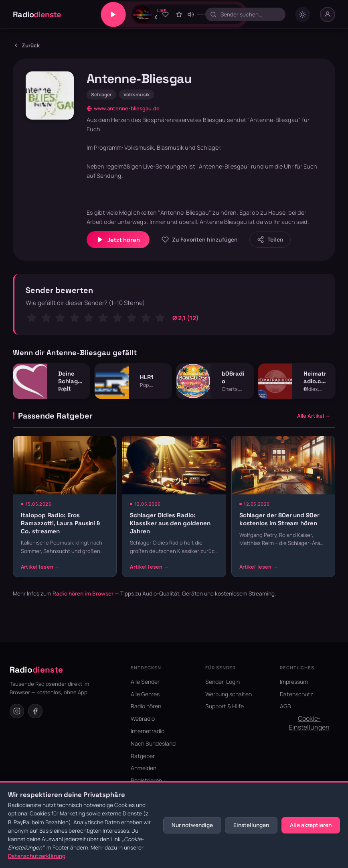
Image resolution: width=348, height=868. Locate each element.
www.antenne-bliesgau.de (123, 108)
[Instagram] (17, 711)
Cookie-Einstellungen (309, 723)
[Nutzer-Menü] (328, 14)
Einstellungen (251, 825)
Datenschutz (296, 694)
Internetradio (148, 731)
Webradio (143, 719)
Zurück (26, 45)
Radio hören (146, 706)
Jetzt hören (118, 240)
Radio (37, 14)
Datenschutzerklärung (37, 856)
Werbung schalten (229, 694)
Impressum (294, 682)
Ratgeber (143, 756)
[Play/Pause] (113, 14)
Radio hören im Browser (83, 594)
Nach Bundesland (153, 743)
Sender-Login (223, 682)
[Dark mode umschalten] (303, 14)
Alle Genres (145, 694)
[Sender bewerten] (179, 14)
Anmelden (144, 768)
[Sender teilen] (270, 239)
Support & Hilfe (225, 706)
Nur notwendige (192, 825)
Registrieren (146, 780)
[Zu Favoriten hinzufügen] (166, 14)
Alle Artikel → (314, 416)
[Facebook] (35, 711)
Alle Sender (145, 682)
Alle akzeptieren (311, 825)
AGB (285, 706)
